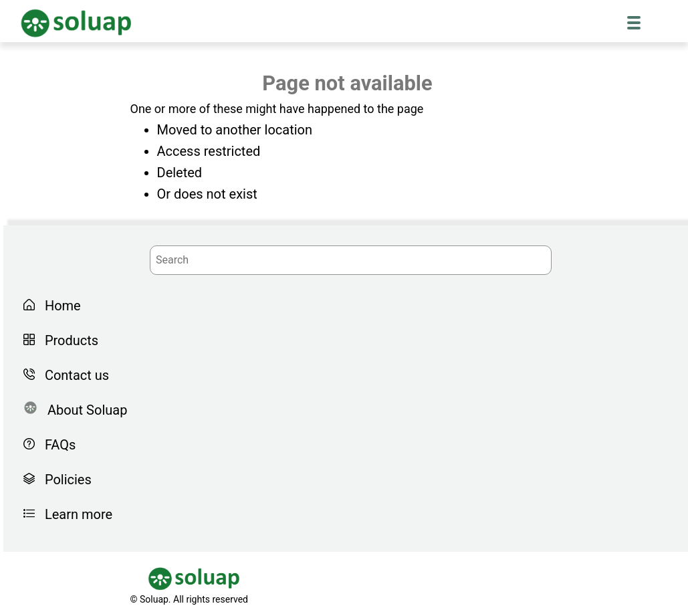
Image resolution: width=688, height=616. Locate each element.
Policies (65, 480)
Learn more (75, 514)
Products (68, 340)
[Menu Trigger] (634, 22)
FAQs (57, 445)
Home (60, 306)
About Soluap (84, 410)
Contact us (74, 375)
